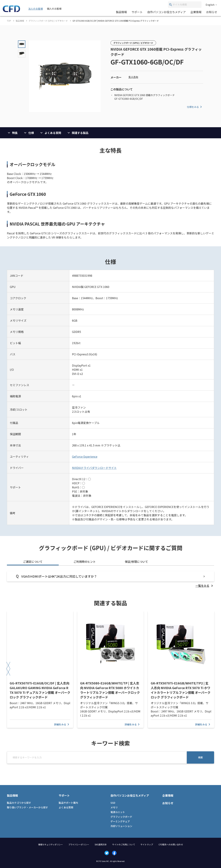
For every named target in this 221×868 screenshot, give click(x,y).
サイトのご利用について (124, 844)
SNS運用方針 (101, 844)
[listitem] (205, 586)
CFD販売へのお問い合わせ (171, 844)
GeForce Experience (85, 456)
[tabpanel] (110, 579)
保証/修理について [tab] (136, 562)
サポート (137, 12)
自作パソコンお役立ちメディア (167, 12)
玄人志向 (133, 77)
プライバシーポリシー (79, 844)
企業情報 (196, 12)
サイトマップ (147, 844)
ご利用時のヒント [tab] (85, 562)
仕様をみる (195, 107)
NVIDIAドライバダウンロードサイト (94, 468)
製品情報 (121, 12)
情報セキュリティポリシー (51, 844)
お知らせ (212, 12)
